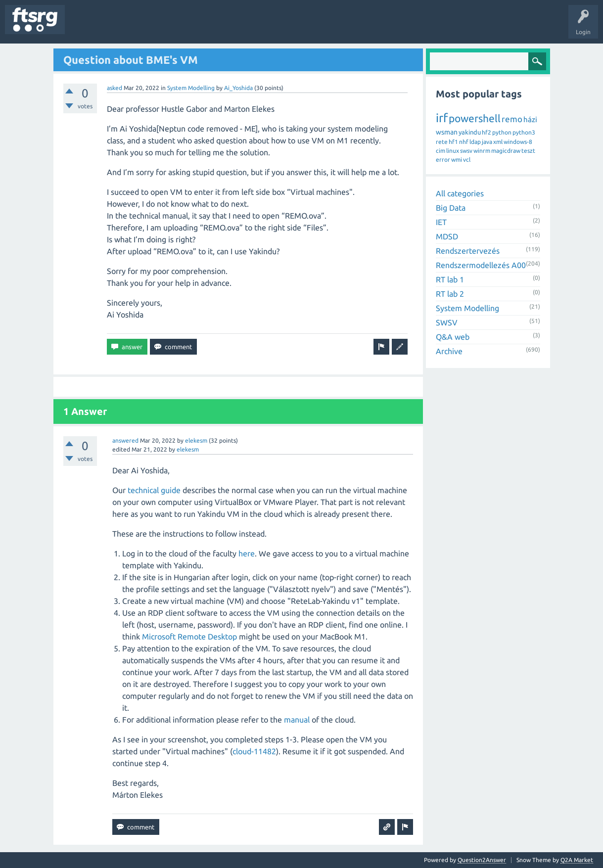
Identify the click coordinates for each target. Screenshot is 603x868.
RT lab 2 (450, 294)
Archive (449, 351)
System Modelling (191, 88)
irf (442, 118)
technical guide (154, 490)
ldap (475, 142)
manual (297, 720)
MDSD (447, 236)
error (443, 160)
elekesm (196, 440)
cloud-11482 (254, 751)
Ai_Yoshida (238, 88)
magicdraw (506, 151)
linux (453, 151)
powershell (475, 118)
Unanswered (127, 27)
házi (530, 119)
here (247, 553)
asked (115, 88)
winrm (482, 151)
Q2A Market (577, 860)
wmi (457, 160)
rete (442, 142)
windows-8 (518, 142)
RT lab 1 (450, 279)
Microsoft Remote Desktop (189, 637)
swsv (466, 151)
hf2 (487, 132)
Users (196, 27)
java (487, 142)
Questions (86, 27)
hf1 (453, 142)
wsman (447, 132)
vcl (467, 160)
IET (441, 222)
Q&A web (453, 337)
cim (441, 151)
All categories (460, 193)
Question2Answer (482, 860)
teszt (528, 151)
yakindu (470, 132)
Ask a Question (292, 27)
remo (512, 119)
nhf (464, 142)
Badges (227, 27)
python (502, 132)
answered (125, 440)
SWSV (447, 322)
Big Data (451, 208)
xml (498, 142)
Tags (165, 27)
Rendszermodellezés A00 (481, 265)
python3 (524, 132)
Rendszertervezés (468, 251)
